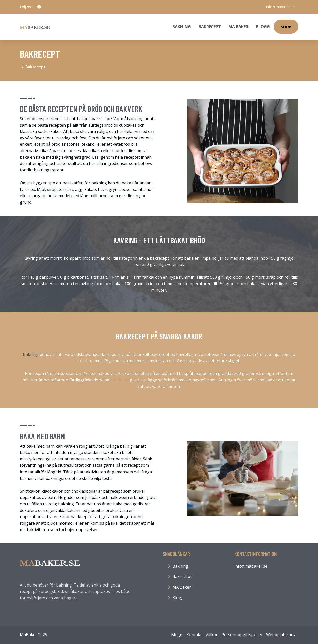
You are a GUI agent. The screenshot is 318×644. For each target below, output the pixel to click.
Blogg (263, 27)
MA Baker (238, 27)
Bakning (182, 27)
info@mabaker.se (280, 7)
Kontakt (194, 635)
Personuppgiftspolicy (242, 635)
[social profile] (39, 7)
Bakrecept (210, 27)
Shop (286, 27)
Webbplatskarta (281, 635)
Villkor (212, 635)
